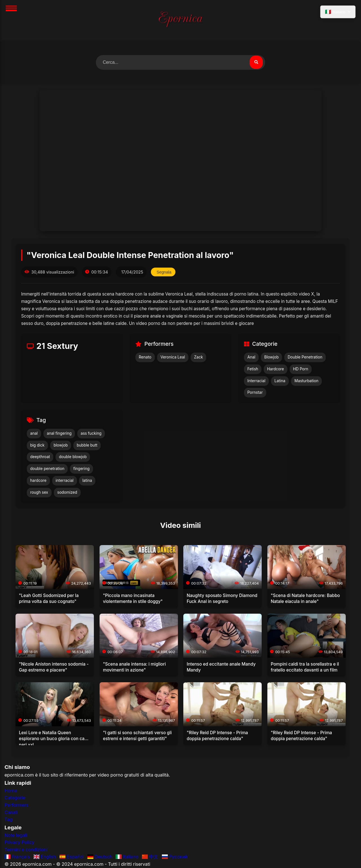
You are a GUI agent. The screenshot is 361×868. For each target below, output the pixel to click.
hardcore (38, 480)
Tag (8, 820)
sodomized (67, 492)
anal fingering (59, 433)
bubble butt (87, 445)
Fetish (253, 369)
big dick (37, 445)
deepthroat (40, 457)
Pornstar (255, 393)
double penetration (47, 469)
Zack (198, 357)
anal (34, 433)
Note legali (16, 835)
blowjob (61, 445)
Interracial (256, 381)
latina (87, 480)
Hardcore (276, 369)
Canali (11, 812)
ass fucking (91, 433)
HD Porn (301, 369)
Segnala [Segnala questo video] (164, 272)
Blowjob (271, 357)
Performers (16, 805)
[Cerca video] (256, 62)
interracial (65, 480)
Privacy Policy (19, 843)
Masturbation (306, 381)
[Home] (180, 20)
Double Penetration (305, 357)
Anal (251, 357)
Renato (145, 357)
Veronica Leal (173, 357)
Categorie (15, 798)
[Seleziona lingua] (338, 12)
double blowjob (73, 457)
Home (11, 791)
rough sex (39, 492)
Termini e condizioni (26, 850)
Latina (280, 381)
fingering (82, 469)
